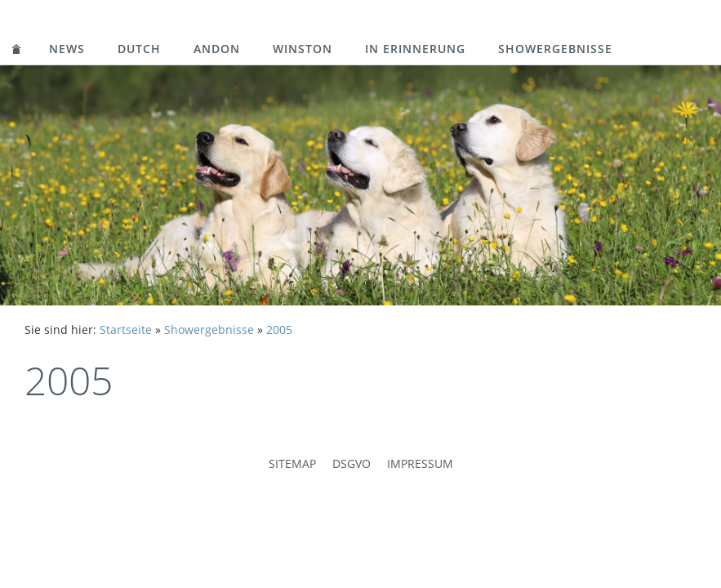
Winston (303, 49)
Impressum (420, 463)
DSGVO (352, 463)
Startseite (126, 330)
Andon (217, 49)
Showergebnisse (555, 49)
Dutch (139, 49)
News (67, 49)
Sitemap (292, 463)
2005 (279, 330)
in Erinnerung (415, 49)
